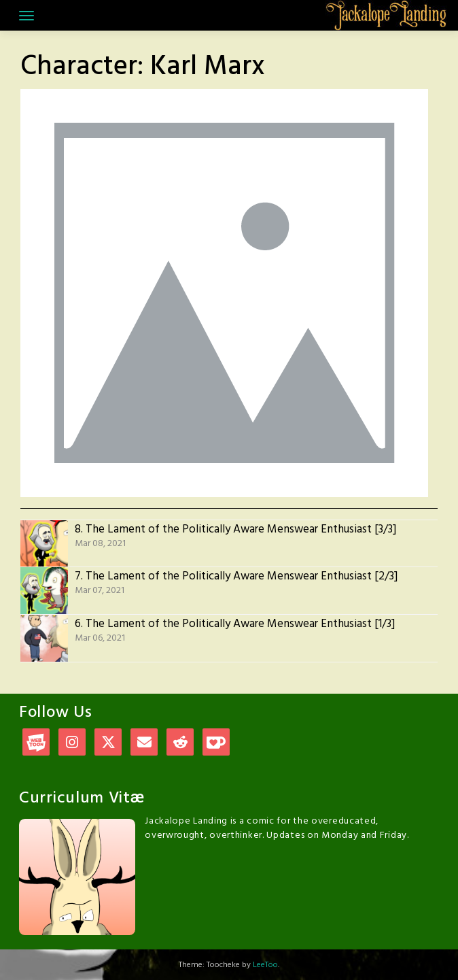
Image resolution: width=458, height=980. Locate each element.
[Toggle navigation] (27, 16)
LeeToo (265, 965)
